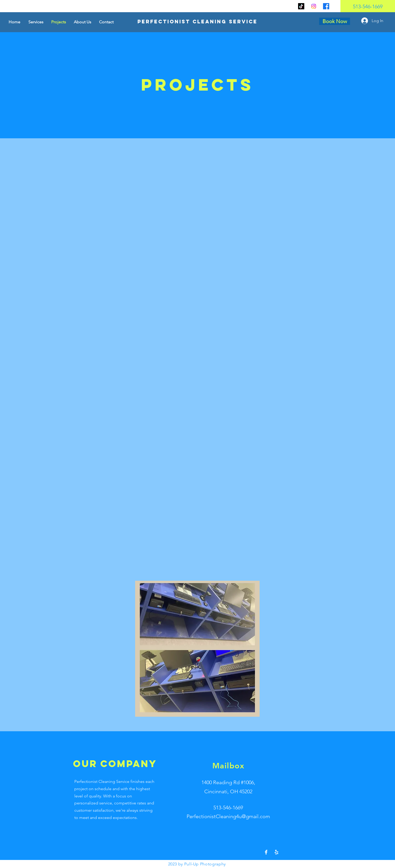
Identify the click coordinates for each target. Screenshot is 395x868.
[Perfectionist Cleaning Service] (198, 22)
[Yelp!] (276, 852)
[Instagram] (314, 6)
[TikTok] (301, 6)
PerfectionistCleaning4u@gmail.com (228, 816)
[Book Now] (335, 21)
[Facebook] (326, 6)
